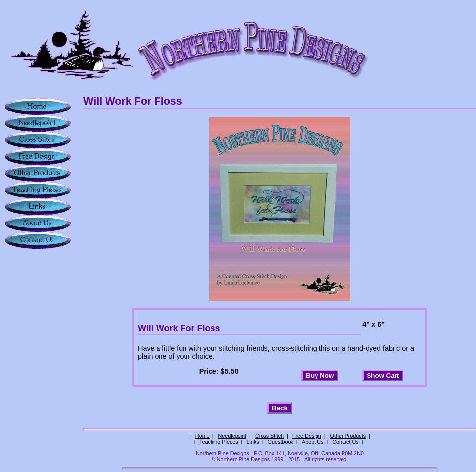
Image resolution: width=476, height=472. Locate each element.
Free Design (307, 436)
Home (202, 436)
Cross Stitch (269, 436)
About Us (313, 442)
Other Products (348, 436)
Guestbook (281, 442)
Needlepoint (232, 436)
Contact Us (345, 442)
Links (253, 442)
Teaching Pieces (219, 442)
